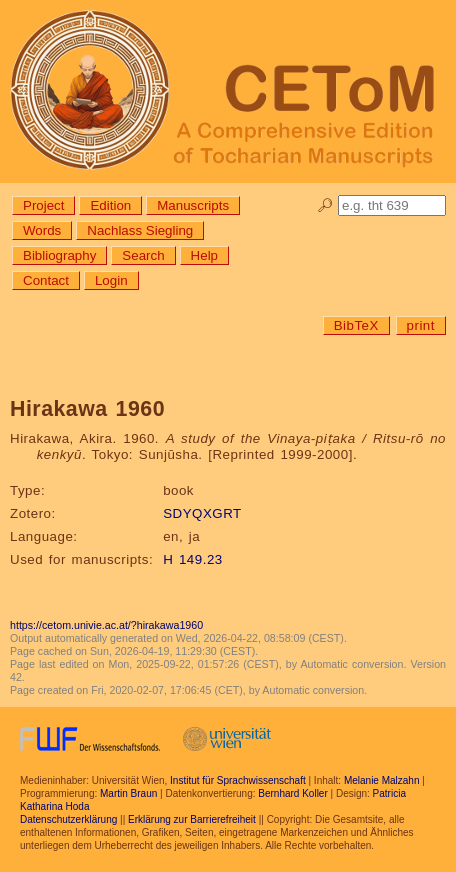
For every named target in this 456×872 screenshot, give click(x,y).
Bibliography (59, 255)
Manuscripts (193, 205)
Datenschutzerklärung (68, 819)
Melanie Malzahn (382, 780)
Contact (46, 280)
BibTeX (356, 325)
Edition (110, 205)
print (421, 325)
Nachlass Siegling (140, 230)
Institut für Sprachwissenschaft (238, 780)
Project (43, 205)
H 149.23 (193, 559)
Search (143, 255)
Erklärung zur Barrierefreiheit (192, 819)
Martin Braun (128, 793)
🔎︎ (325, 205)
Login (111, 280)
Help (204, 255)
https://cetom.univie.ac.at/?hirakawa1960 (106, 625)
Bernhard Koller (292, 793)
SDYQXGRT (202, 513)
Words (42, 230)
